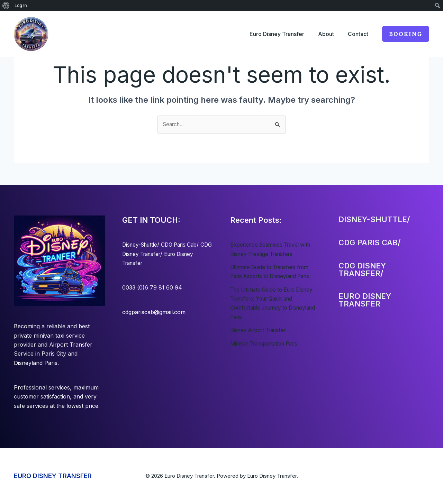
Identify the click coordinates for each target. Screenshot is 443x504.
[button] (406, 34)
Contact (357, 34)
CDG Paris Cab (184, 245)
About (322, 34)
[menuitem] (6, 6)
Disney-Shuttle (141, 245)
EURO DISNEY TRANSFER (53, 476)
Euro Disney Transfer (270, 34)
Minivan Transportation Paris (268, 344)
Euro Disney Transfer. (273, 476)
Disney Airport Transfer (261, 330)
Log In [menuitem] (21, 5)
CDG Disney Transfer (150, 254)
